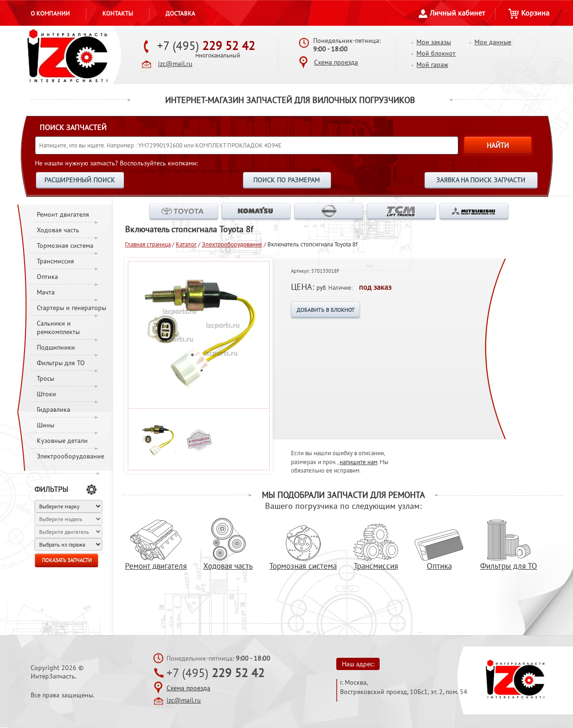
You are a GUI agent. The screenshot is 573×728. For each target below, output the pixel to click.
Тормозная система (65, 245)
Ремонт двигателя (63, 214)
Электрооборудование (71, 456)
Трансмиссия (55, 261)
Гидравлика (54, 409)
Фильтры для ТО (61, 363)
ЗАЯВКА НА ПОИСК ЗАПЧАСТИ (481, 180)
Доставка (180, 13)
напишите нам (358, 462)
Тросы (46, 378)
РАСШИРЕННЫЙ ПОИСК (80, 180)
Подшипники (56, 347)
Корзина (529, 13)
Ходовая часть (58, 230)
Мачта (46, 292)
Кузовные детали (62, 441)
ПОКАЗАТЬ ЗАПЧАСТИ (67, 560)
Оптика (47, 277)
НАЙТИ (498, 145)
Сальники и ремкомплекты (58, 327)
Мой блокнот (436, 53)
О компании (50, 13)
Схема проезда (336, 62)
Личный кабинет (452, 13)
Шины (46, 425)
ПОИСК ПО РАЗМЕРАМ (286, 180)
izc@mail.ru (175, 64)
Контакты (118, 13)
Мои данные (493, 42)
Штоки (46, 394)
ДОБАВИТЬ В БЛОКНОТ (326, 310)
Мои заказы (434, 42)
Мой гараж (432, 65)
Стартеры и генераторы (71, 308)
